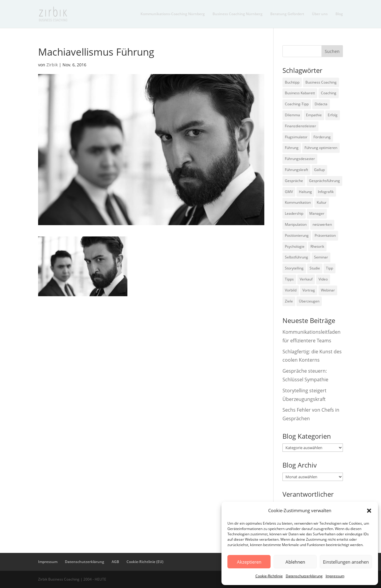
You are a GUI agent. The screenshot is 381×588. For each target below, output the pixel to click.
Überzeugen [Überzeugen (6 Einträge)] (309, 301)
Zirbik (52, 65)
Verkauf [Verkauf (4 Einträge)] (306, 279)
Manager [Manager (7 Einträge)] (317, 213)
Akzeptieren (249, 562)
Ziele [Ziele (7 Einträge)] (289, 301)
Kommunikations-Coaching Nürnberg (173, 14)
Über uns (320, 14)
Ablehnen (295, 562)
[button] (369, 511)
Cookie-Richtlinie (269, 576)
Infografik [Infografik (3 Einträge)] (326, 192)
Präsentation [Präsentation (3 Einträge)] (325, 235)
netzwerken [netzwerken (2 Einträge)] (322, 224)
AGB (115, 562)
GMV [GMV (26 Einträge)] (289, 192)
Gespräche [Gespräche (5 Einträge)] (294, 181)
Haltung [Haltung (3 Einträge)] (305, 192)
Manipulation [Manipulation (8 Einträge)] (296, 224)
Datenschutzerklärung (304, 576)
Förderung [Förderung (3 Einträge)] (322, 137)
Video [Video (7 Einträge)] (323, 279)
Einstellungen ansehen (346, 562)
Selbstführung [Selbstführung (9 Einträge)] (296, 257)
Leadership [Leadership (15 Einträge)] (294, 213)
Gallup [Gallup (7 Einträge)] (319, 170)
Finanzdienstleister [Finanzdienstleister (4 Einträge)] (300, 126)
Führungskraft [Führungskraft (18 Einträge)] (296, 170)
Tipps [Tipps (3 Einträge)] (289, 279)
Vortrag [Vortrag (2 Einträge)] (309, 290)
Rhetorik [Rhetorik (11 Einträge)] (317, 246)
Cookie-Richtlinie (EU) (145, 562)
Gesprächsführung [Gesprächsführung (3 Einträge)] (324, 181)
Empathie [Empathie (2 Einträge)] (314, 115)
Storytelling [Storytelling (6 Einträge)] (294, 268)
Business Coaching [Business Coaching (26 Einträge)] (321, 82)
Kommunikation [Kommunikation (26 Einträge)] (298, 202)
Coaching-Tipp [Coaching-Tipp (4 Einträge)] (297, 104)
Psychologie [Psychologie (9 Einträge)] (295, 246)
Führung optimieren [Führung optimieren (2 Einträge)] (321, 148)
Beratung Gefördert (287, 14)
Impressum (335, 576)
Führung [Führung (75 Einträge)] (292, 148)
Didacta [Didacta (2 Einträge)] (321, 104)
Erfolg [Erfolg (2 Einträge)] (333, 115)
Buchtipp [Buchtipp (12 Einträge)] (292, 82)
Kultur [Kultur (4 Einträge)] (322, 202)
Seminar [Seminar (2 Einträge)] (321, 257)
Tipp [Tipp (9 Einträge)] (330, 268)
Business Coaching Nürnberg (238, 14)
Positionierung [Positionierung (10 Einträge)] (297, 235)
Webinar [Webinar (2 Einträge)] (328, 290)
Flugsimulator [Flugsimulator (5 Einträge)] (296, 137)
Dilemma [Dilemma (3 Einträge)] (292, 115)
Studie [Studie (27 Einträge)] (315, 268)
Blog (339, 14)
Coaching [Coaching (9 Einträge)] (329, 93)
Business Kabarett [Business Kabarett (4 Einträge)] (300, 93)
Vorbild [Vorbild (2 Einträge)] (291, 290)
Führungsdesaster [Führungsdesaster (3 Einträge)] (300, 159)
